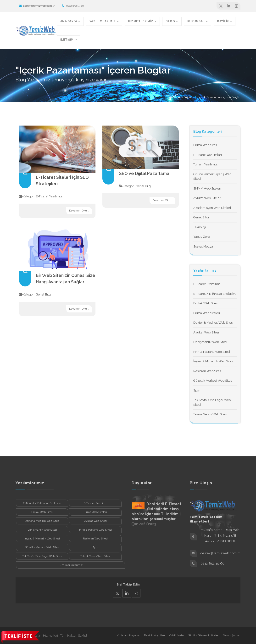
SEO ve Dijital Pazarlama (144, 173)
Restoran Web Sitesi (207, 371)
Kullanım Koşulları (129, 635)
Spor (197, 390)
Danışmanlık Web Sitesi (210, 342)
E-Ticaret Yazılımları (50, 196)
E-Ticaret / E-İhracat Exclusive (215, 294)
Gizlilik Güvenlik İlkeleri (204, 635)
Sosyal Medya (203, 246)
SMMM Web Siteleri (207, 188)
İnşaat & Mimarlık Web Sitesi (213, 361)
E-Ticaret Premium (207, 284)
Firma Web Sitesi (205, 145)
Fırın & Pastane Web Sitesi (212, 352)
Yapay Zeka (202, 237)
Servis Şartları (232, 635)
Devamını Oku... (79, 211)
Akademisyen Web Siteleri (212, 208)
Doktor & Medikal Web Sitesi (213, 323)
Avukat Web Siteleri (207, 198)
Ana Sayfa (184, 97)
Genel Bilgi (144, 186)
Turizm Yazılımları (206, 164)
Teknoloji (200, 227)
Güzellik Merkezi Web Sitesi (213, 381)
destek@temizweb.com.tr (37, 6)
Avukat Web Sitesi (206, 332)
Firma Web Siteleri (207, 313)
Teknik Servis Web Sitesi (210, 414)
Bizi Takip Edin (128, 584)
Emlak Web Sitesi (206, 303)
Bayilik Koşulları (154, 635)
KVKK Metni (176, 635)
